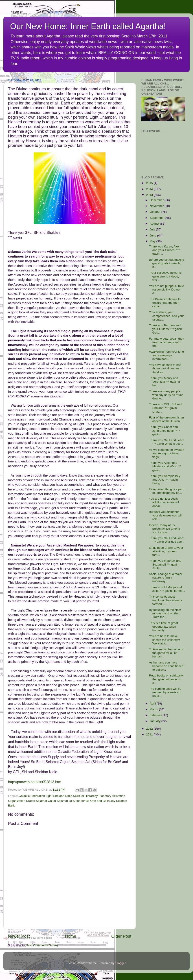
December (157, 200)
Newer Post (19, 936)
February (156, 715)
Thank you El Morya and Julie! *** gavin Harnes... (167, 589)
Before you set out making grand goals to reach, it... (167, 263)
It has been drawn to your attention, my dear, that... (166, 551)
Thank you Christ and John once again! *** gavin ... (164, 430)
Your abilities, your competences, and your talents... (166, 316)
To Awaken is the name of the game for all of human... (166, 653)
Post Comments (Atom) (42, 945)
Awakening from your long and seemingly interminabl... (167, 355)
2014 (150, 189)
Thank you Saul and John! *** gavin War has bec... (167, 540)
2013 (150, 195)
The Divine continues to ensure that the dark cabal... (165, 303)
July (153, 229)
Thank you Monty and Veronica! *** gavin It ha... (164, 382)
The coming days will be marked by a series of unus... (165, 692)
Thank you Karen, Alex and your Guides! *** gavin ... (164, 250)
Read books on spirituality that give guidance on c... (166, 679)
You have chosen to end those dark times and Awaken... (165, 368)
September (158, 218)
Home (70, 936)
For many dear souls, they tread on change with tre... (167, 342)
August (155, 224)
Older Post (121, 936)
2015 (150, 183)
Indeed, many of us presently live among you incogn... (165, 529)
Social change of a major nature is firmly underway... (166, 578)
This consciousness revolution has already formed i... (166, 600)
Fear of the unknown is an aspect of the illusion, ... (167, 419)
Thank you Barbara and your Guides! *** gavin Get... (166, 329)
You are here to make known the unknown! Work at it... (164, 640)
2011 (150, 734)
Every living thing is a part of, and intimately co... (166, 491)
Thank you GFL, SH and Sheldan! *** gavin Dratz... (165, 408)
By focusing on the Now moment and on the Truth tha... (165, 613)
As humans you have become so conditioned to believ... (166, 666)
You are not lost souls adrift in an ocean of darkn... (164, 502)
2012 (150, 729)
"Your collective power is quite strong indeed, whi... (165, 276)
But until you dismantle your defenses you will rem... (166, 515)
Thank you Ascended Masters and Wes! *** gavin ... (165, 466)
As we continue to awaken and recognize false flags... (167, 453)
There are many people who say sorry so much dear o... (166, 395)
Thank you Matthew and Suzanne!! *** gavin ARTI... (165, 564)
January (156, 721)
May (153, 241)
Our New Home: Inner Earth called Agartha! (88, 26)
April (153, 704)
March (154, 709)
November (157, 206)
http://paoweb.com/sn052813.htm (35, 782)
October (156, 212)
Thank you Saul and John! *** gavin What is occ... (167, 442)
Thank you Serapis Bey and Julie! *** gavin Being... (165, 480)
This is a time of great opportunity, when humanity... (163, 627)
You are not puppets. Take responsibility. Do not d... (167, 289)
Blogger (121, 963)
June (153, 235)
